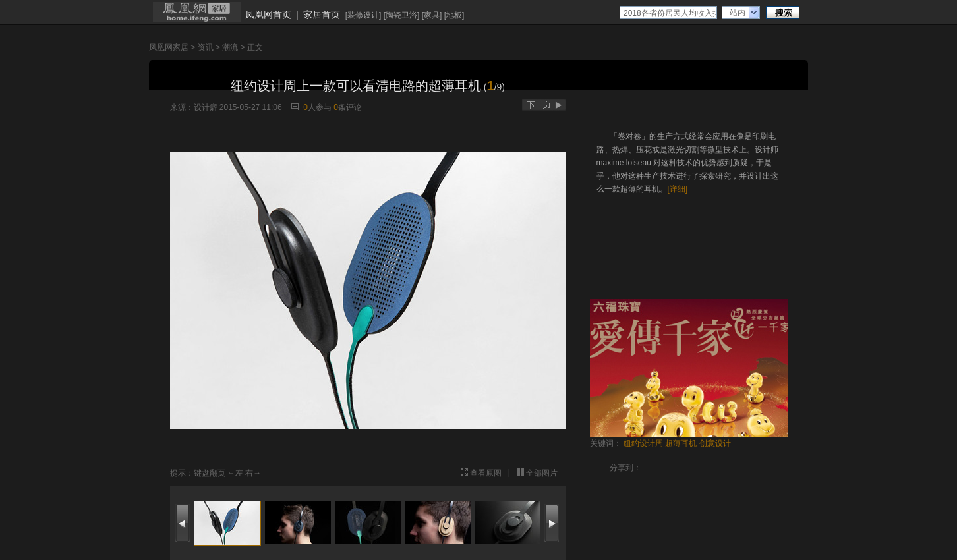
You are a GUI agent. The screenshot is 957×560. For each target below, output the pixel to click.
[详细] (678, 189)
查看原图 (486, 473)
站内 (738, 13)
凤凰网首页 (268, 14)
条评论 (348, 107)
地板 (454, 15)
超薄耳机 (681, 443)
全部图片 (542, 473)
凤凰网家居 (169, 47)
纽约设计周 (643, 443)
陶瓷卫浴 (401, 15)
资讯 (206, 47)
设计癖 (206, 107)
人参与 (317, 107)
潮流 (230, 47)
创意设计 (715, 443)
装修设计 (363, 15)
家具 (432, 15)
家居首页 (322, 14)
